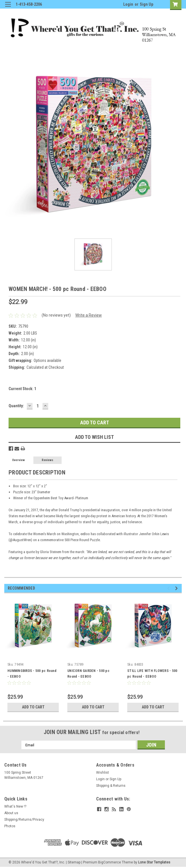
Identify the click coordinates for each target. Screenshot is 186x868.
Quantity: (16, 406)
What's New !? (15, 806)
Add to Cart (33, 707)
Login (128, 4)
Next (177, 588)
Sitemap (74, 862)
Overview (18, 460)
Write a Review (89, 315)
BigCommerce (110, 862)
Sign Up (146, 4)
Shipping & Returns (111, 786)
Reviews (47, 460)
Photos (10, 826)
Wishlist (103, 773)
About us (11, 813)
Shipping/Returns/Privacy (24, 820)
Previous (169, 588)
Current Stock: (22, 389)
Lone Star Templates (154, 862)
